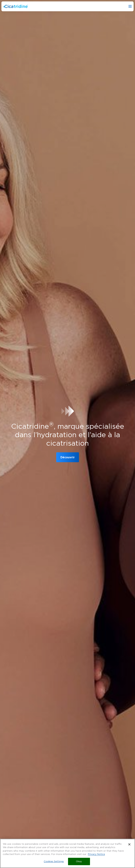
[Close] (129, 845)
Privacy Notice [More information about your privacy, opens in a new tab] (96, 855)
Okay (79, 863)
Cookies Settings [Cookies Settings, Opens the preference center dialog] (54, 863)
